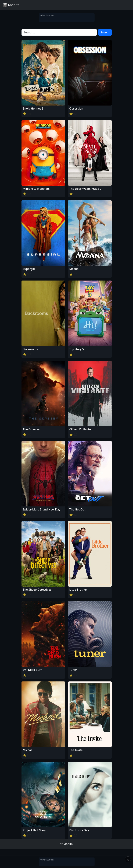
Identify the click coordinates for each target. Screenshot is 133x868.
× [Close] (128, 859)
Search (105, 32)
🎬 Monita (11, 5)
